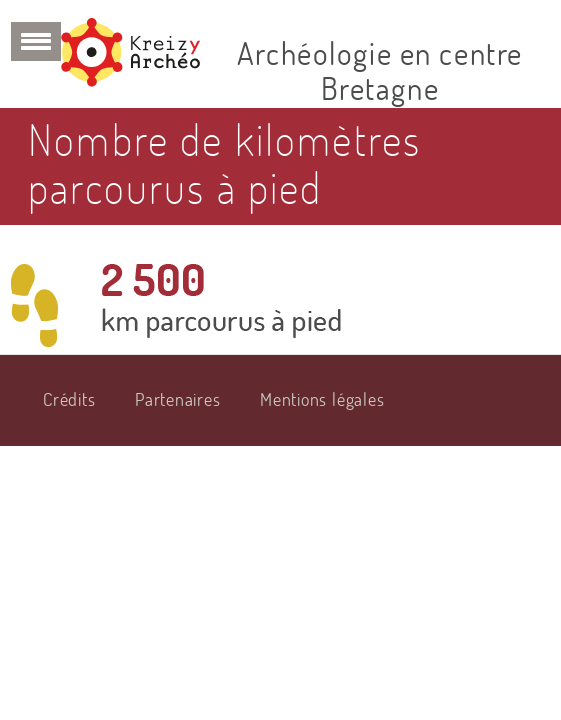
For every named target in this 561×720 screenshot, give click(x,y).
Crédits (69, 399)
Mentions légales (322, 399)
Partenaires (178, 399)
